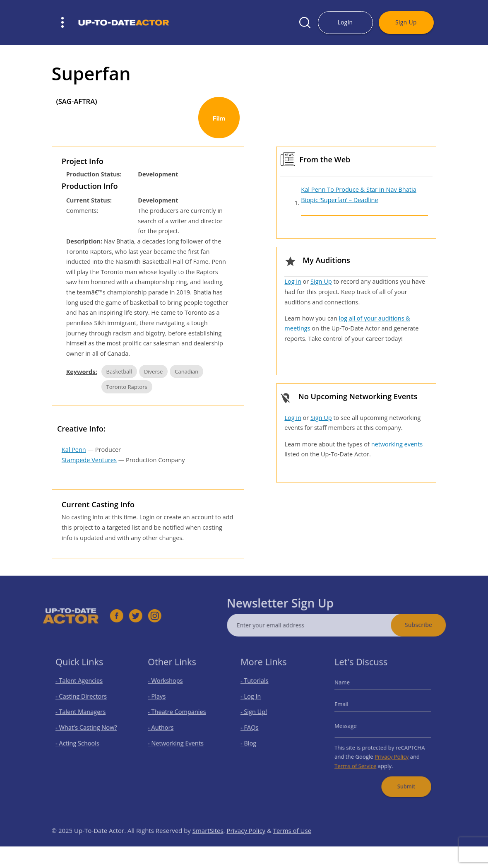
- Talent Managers (82, 714)
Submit (403, 778)
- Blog (253, 741)
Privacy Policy (390, 752)
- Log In (255, 700)
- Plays (161, 700)
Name (348, 688)
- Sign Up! (257, 714)
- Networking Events (177, 741)
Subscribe (432, 625)
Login (345, 22)
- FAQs (254, 727)
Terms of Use (292, 844)
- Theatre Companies (178, 714)
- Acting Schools (79, 741)
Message (351, 726)
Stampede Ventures (89, 460)
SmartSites (208, 844)
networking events (397, 444)
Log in (293, 281)
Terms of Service (359, 760)
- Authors (164, 727)
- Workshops (168, 687)
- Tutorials (258, 687)
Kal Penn (74, 450)
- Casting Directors (82, 700)
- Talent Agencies (81, 687)
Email (347, 707)
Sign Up (406, 22)
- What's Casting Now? (87, 727)
